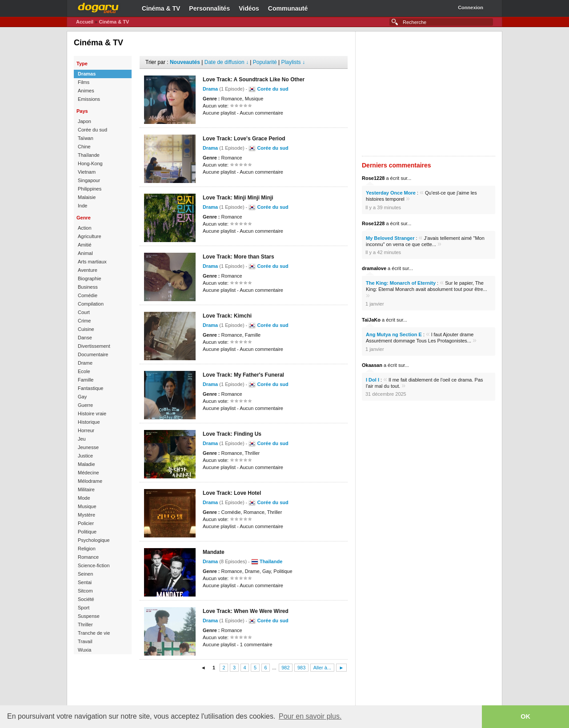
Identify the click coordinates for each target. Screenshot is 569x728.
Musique (87, 506)
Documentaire (93, 354)
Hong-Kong (90, 163)
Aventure (88, 270)
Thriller (85, 625)
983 (301, 668)
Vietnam (87, 172)
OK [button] (525, 716)
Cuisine (86, 329)
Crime (84, 321)
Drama (210, 89)
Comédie (88, 295)
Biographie (90, 278)
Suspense (89, 616)
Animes (86, 91)
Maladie (86, 464)
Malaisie (87, 197)
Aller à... (322, 668)
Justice (85, 456)
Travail (85, 641)
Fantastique (90, 388)
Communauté (288, 8)
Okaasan (372, 365)
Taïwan (86, 138)
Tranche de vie (94, 633)
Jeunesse (88, 447)
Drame (85, 363)
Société (86, 599)
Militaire (86, 489)
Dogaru (98, 7)
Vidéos (249, 8)
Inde (82, 206)
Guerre (85, 405)
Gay (82, 397)
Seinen (85, 574)
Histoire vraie (92, 414)
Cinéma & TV (161, 8)
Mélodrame (90, 481)
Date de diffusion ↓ (226, 62)
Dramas (87, 74)
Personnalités (209, 8)
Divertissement (94, 346)
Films (84, 82)
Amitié (85, 245)
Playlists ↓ (293, 62)
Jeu (82, 439)
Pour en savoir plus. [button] (310, 716)
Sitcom (85, 591)
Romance (88, 557)
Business (88, 287)
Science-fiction (94, 565)
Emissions (89, 99)
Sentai (85, 582)
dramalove (374, 268)
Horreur (86, 430)
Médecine (88, 473)
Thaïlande (89, 155)
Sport (84, 608)
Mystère (86, 515)
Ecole (84, 371)
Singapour (89, 180)
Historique (89, 422)
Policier (86, 523)
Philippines (90, 189)
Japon (84, 121)
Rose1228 (373, 178)
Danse (85, 338)
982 (285, 668)
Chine (84, 147)
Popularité (265, 62)
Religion (87, 549)
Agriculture (90, 236)
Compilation (91, 304)
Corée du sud (92, 130)
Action (85, 228)
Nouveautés (185, 62)
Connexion (471, 8)
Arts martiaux (92, 262)
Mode (84, 498)
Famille (86, 380)
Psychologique (94, 540)
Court (84, 312)
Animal (85, 253)
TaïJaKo (371, 320)
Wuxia (84, 650)
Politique (87, 532)
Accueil (85, 22)
